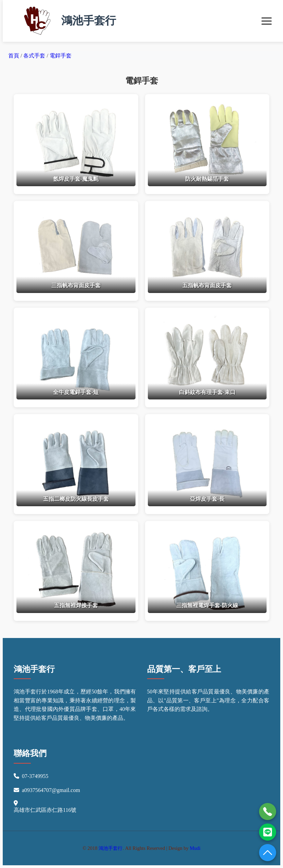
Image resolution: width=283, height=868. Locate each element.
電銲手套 (61, 56)
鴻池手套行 (66, 21)
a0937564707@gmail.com (51, 790)
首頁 (14, 56)
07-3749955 (35, 776)
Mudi (195, 848)
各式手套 (35, 56)
